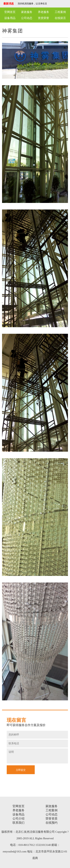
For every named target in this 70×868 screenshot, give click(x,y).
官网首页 (10, 12)
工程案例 (60, 12)
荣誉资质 (52, 819)
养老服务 (43, 12)
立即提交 (21, 770)
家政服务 (27, 12)
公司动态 (27, 18)
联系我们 (18, 823)
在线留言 (60, 18)
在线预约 (52, 823)
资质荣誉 (43, 18)
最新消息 (9, 4)
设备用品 (10, 18)
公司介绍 (18, 819)
